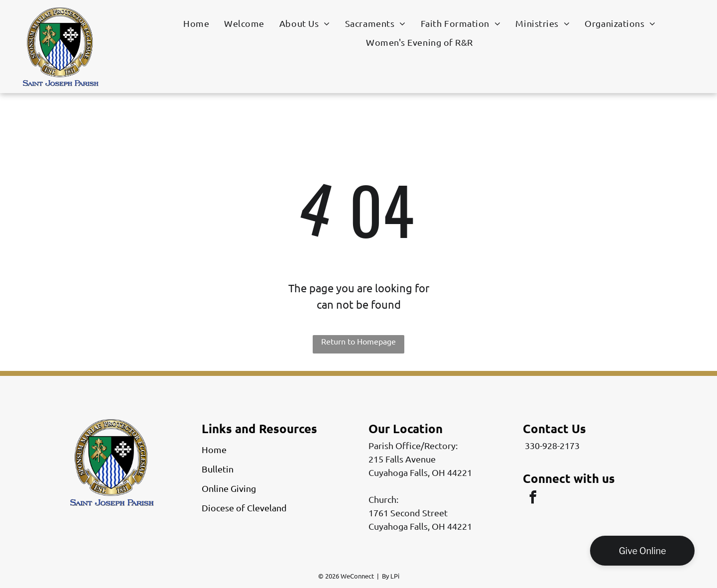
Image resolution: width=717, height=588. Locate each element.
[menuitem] (196, 23)
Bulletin (218, 469)
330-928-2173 (552, 445)
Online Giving (229, 488)
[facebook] (533, 499)
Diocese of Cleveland (244, 508)
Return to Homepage (358, 341)
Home (214, 449)
